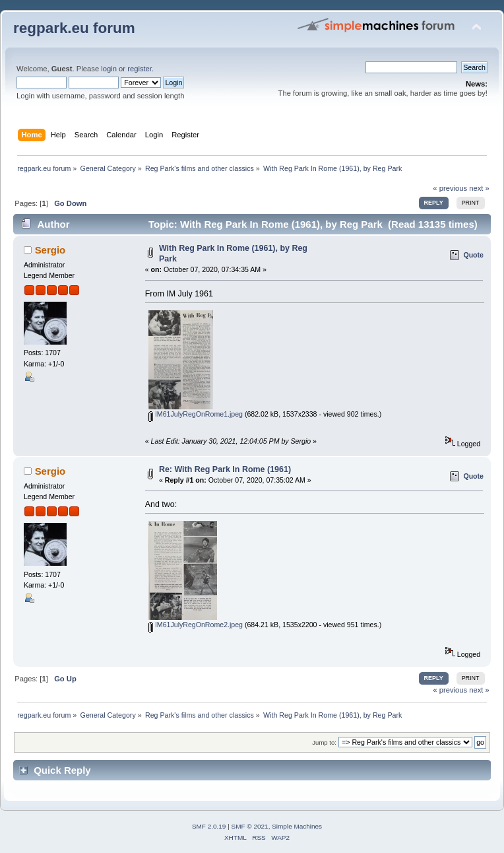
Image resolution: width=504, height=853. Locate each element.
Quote (473, 255)
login (109, 69)
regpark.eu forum (74, 28)
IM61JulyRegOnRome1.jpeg (196, 414)
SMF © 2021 (250, 826)
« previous (450, 188)
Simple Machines (297, 826)
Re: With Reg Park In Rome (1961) (225, 469)
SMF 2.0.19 (209, 826)
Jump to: (324, 742)
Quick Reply (62, 770)
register (140, 69)
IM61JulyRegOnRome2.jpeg (196, 625)
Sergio (50, 250)
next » (479, 188)
